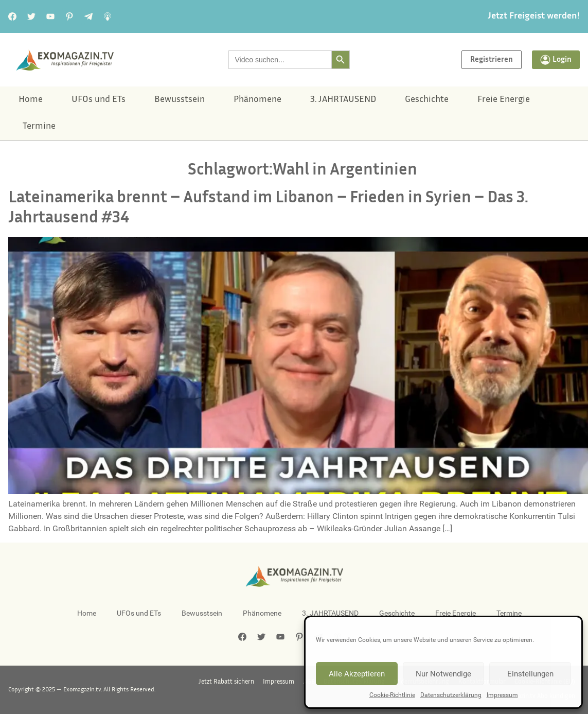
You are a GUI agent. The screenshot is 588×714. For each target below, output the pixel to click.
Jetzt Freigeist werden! (534, 16)
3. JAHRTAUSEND (343, 100)
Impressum (502, 695)
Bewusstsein (180, 100)
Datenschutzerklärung (451, 695)
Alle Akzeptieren (357, 674)
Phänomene (257, 100)
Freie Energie (504, 100)
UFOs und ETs (99, 100)
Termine (39, 127)
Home (31, 100)
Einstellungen (530, 674)
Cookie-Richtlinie (392, 695)
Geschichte (427, 100)
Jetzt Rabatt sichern (238, 683)
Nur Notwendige (443, 674)
